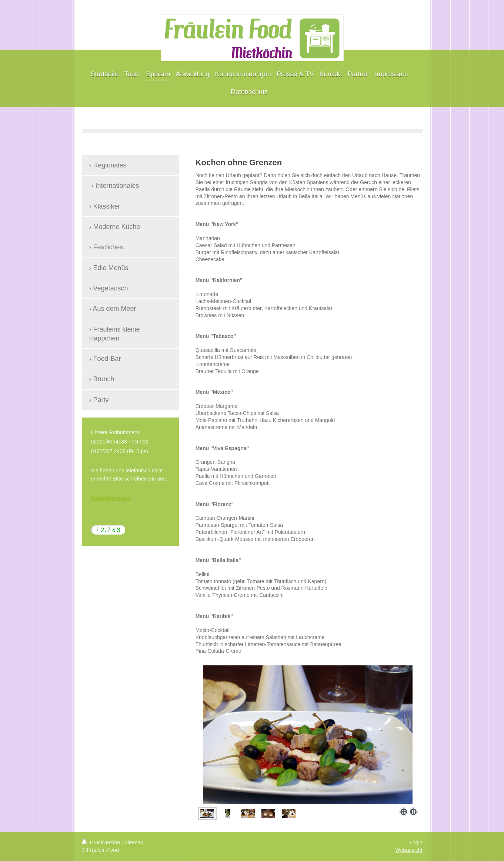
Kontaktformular (111, 498)
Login (416, 842)
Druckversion (102, 842)
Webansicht (409, 850)
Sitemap (134, 842)
